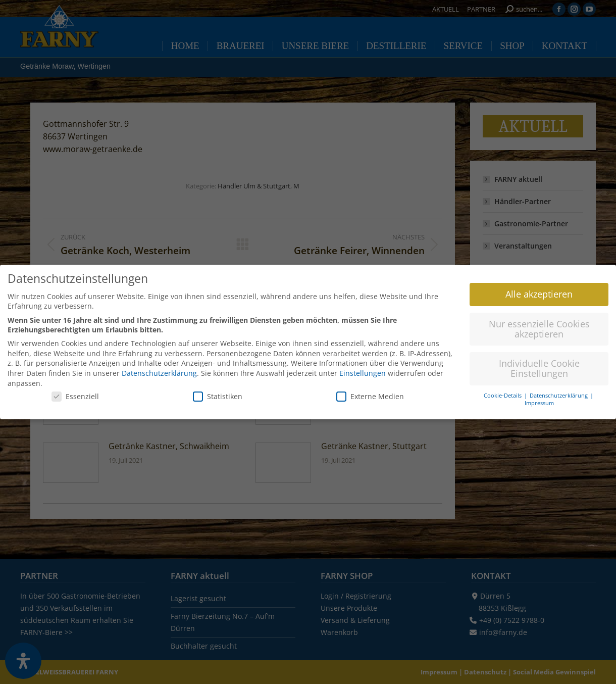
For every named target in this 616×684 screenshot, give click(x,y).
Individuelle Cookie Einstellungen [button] (539, 364)
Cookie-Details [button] (503, 391)
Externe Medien (370, 392)
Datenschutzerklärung (159, 369)
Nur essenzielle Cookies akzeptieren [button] (539, 324)
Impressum (539, 399)
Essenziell (75, 392)
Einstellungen (363, 369)
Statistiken (218, 392)
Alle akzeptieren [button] (539, 289)
